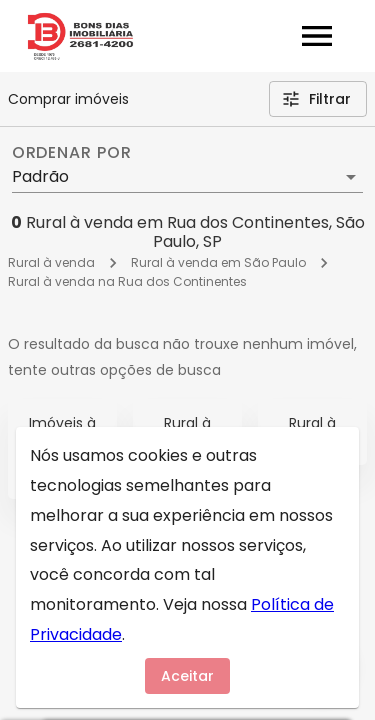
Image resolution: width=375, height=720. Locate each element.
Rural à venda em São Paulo (218, 262)
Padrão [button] (40, 176)
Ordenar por (72, 153)
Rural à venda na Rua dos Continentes (127, 281)
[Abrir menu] (317, 36)
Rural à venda (51, 262)
